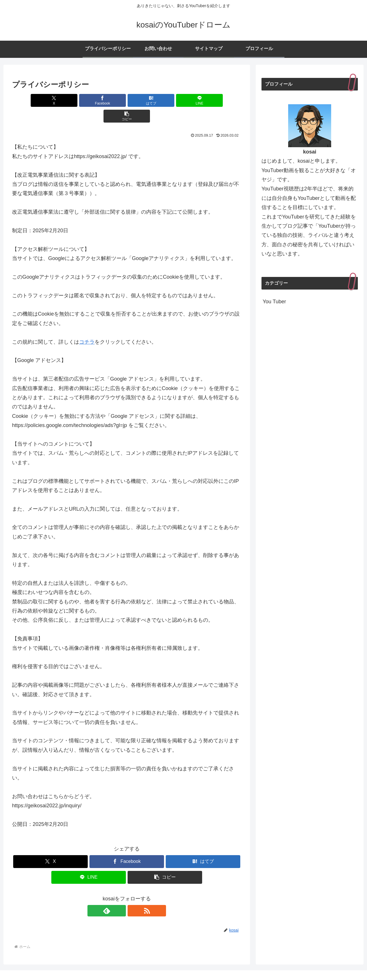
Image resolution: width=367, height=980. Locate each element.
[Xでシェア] (50, 100)
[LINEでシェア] (165, 100)
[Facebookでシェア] (88, 100)
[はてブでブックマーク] (127, 100)
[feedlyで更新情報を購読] (120, 895)
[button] (204, 100)
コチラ (87, 326)
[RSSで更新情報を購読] (133, 895)
